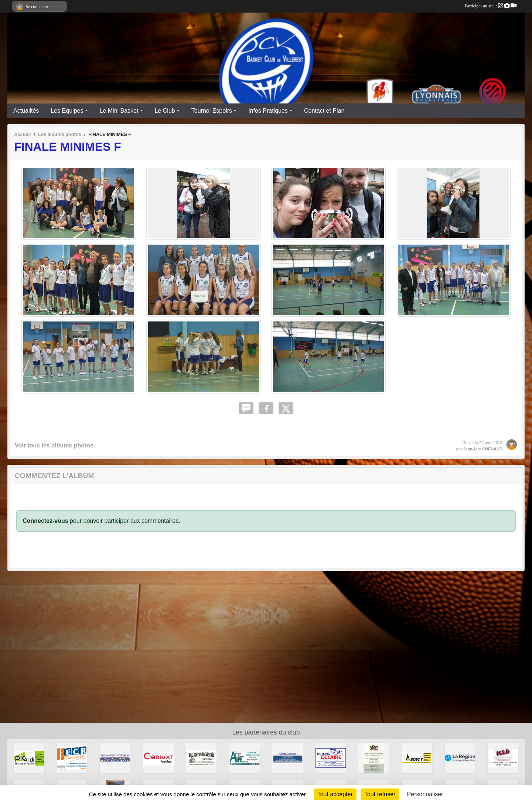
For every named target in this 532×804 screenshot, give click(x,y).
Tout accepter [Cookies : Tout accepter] (335, 794)
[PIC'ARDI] (29, 758)
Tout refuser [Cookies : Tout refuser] (380, 794)
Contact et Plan (324, 111)
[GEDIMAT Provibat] (158, 758)
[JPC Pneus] (374, 758)
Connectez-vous (45, 521)
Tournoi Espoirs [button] (212, 111)
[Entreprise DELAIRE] (331, 758)
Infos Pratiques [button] (268, 111)
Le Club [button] (165, 111)
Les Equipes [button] (67, 111)
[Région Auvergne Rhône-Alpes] (460, 758)
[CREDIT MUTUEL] (288, 758)
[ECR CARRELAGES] (72, 758)
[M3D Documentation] (503, 758)
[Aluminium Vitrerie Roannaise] (244, 758)
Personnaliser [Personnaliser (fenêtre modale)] (425, 794)
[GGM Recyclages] (115, 758)
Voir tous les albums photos (54, 445)
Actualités (26, 111)
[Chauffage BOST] (417, 758)
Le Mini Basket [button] (119, 111)
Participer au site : (491, 6)
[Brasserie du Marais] (202, 758)
